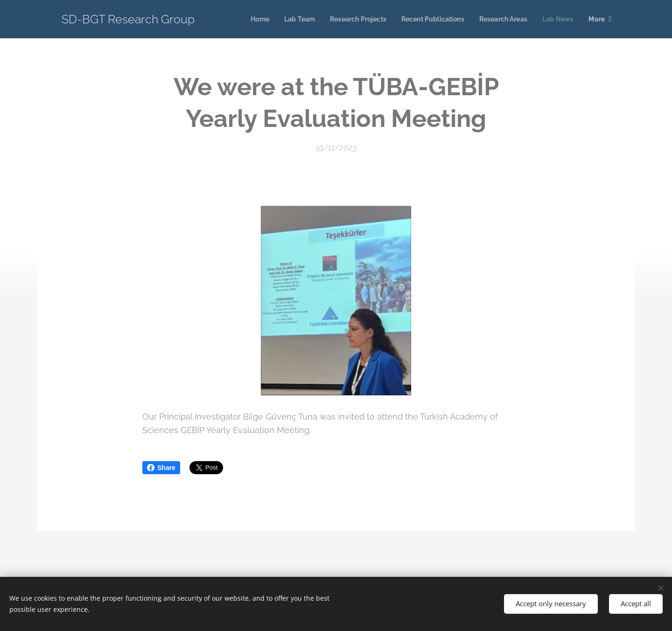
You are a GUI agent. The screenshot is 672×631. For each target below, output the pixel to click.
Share (161, 468)
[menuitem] (245, 19)
